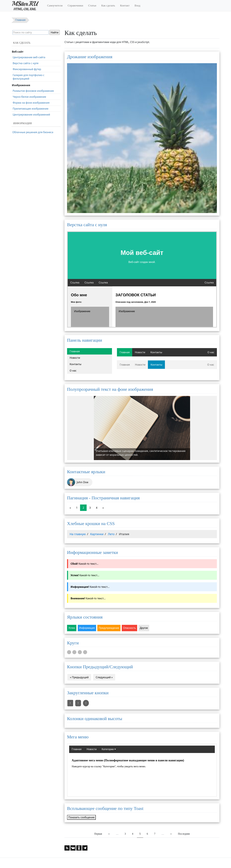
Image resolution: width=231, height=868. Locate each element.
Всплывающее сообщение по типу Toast (105, 808)
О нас (73, 371)
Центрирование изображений (31, 115)
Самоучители (55, 6)
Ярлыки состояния (85, 617)
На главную (78, 534)
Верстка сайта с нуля (87, 225)
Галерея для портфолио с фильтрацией (29, 77)
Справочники (75, 6)
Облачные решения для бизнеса (33, 132)
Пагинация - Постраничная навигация (103, 498)
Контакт (125, 6)
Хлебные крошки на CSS (91, 524)
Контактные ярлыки (86, 472)
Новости (75, 358)
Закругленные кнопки (88, 693)
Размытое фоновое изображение (33, 91)
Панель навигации (85, 340)
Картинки (97, 534)
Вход (137, 6)
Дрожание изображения (90, 57)
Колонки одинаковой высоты (95, 719)
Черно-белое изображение (29, 97)
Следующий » (104, 677)
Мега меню (78, 737)
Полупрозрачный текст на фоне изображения (110, 389)
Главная (75, 351)
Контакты (75, 364)
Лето (111, 534)
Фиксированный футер (27, 69)
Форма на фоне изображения (31, 103)
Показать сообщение (81, 817)
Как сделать (108, 6)
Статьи (92, 6)
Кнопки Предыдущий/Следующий (100, 667)
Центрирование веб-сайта (29, 57)
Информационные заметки (93, 552)
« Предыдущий (79, 677)
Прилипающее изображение (31, 109)
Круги (73, 643)
